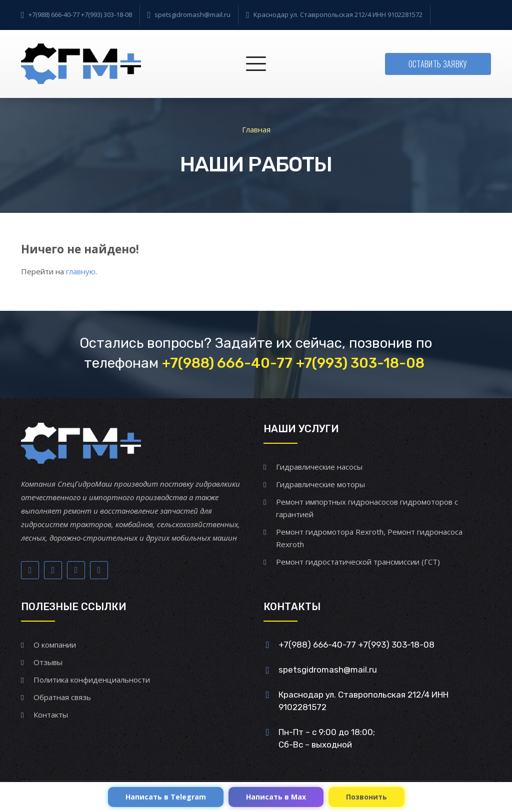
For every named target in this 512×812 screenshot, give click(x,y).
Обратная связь (62, 697)
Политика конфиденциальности (92, 680)
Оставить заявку (438, 64)
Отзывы (48, 662)
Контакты (51, 715)
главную (81, 271)
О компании (55, 645)
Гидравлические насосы (319, 467)
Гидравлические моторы (320, 484)
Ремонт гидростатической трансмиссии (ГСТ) (358, 562)
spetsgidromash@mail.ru (192, 14)
